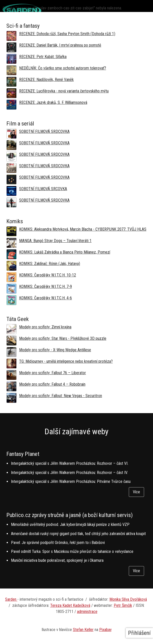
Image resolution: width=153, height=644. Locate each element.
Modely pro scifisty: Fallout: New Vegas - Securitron (61, 396)
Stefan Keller (83, 630)
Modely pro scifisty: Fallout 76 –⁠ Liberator (53, 373)
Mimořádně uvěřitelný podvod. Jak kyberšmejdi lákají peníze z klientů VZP (70, 524)
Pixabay (105, 630)
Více (136, 492)
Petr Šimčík (123, 605)
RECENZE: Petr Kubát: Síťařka (43, 57)
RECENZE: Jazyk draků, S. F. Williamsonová (53, 102)
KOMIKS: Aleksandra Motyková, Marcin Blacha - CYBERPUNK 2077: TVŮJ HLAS (83, 229)
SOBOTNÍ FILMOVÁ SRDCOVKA (44, 131)
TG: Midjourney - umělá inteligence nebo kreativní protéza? (66, 361)
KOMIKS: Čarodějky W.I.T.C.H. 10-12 (48, 275)
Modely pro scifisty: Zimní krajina (45, 327)
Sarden (11, 599)
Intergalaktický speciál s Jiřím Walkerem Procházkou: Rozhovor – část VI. (70, 463)
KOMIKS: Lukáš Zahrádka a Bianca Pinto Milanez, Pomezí (65, 252)
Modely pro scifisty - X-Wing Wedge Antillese (55, 350)
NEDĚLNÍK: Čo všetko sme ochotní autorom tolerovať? (63, 68)
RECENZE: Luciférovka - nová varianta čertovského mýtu (64, 91)
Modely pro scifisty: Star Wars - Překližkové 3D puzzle (63, 338)
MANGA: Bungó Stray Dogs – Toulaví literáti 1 (55, 241)
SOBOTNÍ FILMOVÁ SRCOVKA (43, 189)
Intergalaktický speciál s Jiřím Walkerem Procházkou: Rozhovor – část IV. (69, 473)
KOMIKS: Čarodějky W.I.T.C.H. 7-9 (46, 286)
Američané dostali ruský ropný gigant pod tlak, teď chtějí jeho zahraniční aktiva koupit (78, 534)
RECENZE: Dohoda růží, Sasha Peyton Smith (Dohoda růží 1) (67, 34)
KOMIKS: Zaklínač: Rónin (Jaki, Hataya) (50, 264)
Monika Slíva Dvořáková (128, 599)
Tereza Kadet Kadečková (70, 605)
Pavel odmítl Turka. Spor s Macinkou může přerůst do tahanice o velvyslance (72, 551)
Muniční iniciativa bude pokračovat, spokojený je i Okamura (57, 560)
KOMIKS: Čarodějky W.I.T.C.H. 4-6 (46, 298)
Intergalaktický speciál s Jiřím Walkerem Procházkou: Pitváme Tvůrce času (71, 481)
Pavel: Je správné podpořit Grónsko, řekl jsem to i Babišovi (58, 543)
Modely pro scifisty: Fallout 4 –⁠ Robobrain (52, 384)
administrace (87, 612)
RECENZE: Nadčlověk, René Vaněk (46, 80)
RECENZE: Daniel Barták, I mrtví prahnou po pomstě (60, 45)
